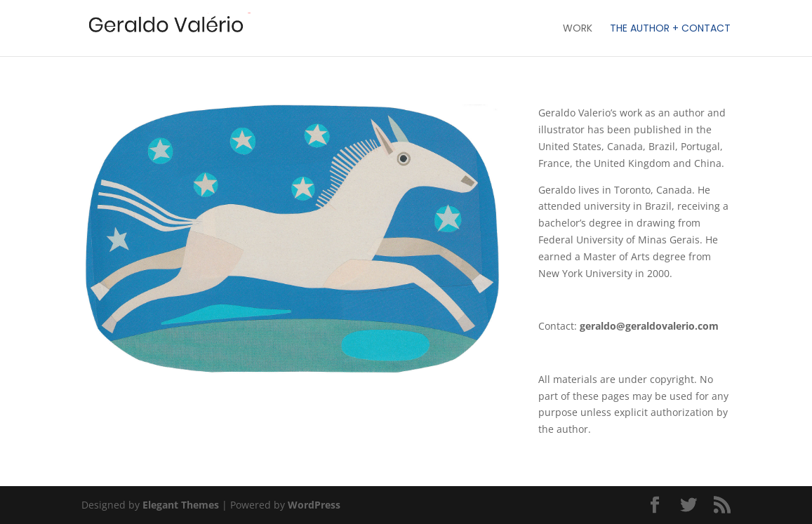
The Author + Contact (670, 29)
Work (578, 29)
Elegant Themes (181, 505)
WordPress (314, 505)
